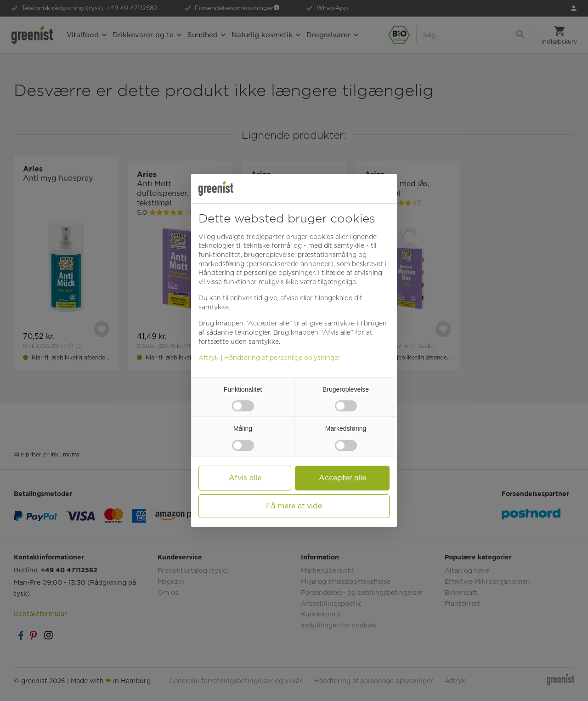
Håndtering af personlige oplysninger (283, 358)
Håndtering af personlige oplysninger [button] (257, 273)
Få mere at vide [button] (294, 506)
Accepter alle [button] (342, 478)
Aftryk (209, 358)
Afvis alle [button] (245, 478)
